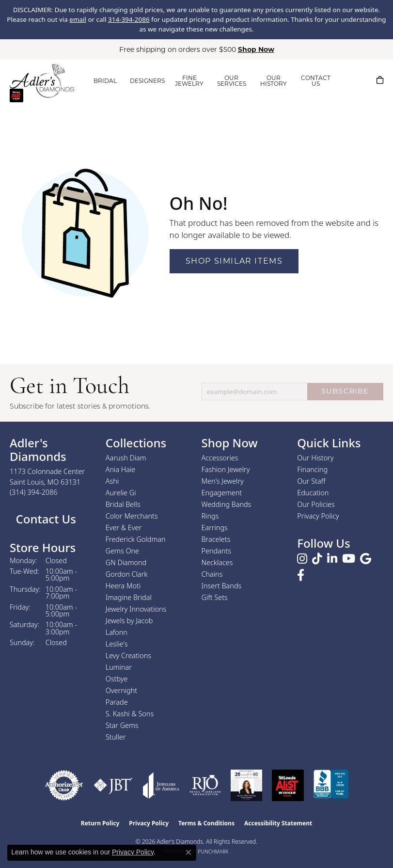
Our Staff (311, 481)
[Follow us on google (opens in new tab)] (366, 559)
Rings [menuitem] (210, 516)
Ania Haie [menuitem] (121, 469)
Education (313, 493)
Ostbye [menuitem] (117, 679)
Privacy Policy (318, 516)
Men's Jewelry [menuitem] (223, 481)
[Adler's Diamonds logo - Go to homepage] (42, 81)
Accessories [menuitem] (220, 458)
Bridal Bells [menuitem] (123, 504)
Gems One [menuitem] (122, 551)
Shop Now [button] (256, 49)
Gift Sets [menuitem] (215, 597)
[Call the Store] (34, 492)
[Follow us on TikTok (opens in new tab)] (317, 559)
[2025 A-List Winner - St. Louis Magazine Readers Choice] (288, 785)
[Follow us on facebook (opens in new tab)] (301, 575)
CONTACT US (316, 81)
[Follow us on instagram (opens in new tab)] (302, 559)
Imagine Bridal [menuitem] (129, 597)
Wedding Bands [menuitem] (227, 504)
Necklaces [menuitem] (217, 562)
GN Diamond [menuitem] (126, 562)
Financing (312, 469)
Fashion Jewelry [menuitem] (226, 469)
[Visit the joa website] (161, 785)
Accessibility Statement (278, 823)
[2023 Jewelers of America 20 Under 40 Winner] (246, 785)
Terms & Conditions (206, 823)
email (78, 19)
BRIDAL (105, 81)
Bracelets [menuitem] (216, 539)
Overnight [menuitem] (121, 690)
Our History (315, 458)
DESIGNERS (147, 81)
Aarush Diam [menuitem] (126, 458)
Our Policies (316, 504)
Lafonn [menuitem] (117, 632)
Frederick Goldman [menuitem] (136, 539)
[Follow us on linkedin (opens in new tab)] (332, 559)
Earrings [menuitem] (215, 528)
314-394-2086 (129, 19)
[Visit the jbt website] (113, 785)
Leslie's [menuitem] (117, 644)
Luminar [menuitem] (119, 667)
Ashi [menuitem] (112, 481)
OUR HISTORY (274, 81)
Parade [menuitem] (117, 702)
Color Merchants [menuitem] (132, 516)
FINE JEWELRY (189, 81)
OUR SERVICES (232, 81)
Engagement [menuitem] (222, 493)
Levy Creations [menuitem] (128, 655)
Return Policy (100, 823)
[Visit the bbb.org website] (331, 785)
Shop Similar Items (234, 261)
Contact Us (44, 519)
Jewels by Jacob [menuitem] (129, 621)
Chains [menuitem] (212, 574)
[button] (349, 80)
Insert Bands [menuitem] (222, 586)
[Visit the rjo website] (205, 785)
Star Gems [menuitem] (122, 725)
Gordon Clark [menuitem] (127, 574)
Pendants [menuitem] (217, 551)
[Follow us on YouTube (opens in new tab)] (349, 559)
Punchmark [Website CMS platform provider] (213, 852)
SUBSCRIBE (345, 391)
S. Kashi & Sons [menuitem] (130, 714)
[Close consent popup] (189, 852)
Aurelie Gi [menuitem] (121, 493)
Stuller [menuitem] (116, 737)
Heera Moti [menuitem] (123, 586)
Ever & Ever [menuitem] (124, 528)
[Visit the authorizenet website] (64, 785)
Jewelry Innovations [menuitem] (136, 609)
